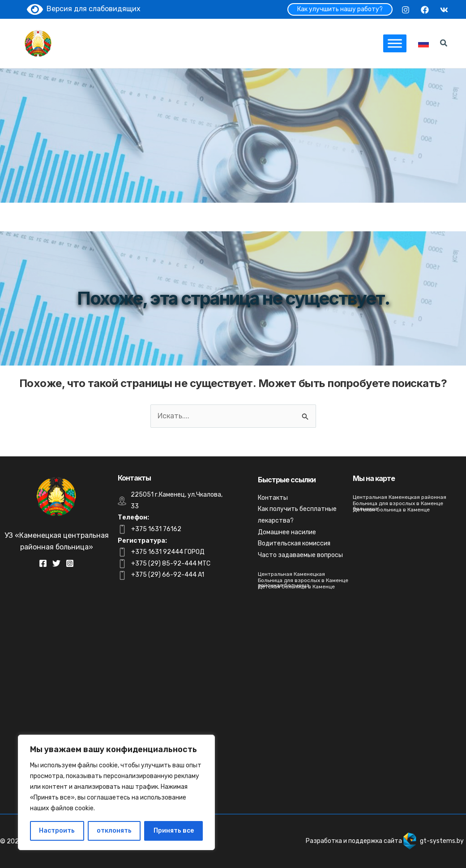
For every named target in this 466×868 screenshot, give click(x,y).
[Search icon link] (444, 44)
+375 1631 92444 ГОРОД (168, 552)
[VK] (444, 10)
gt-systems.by (442, 841)
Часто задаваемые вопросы (300, 555)
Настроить (57, 831)
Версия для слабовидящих (84, 9)
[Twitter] (56, 563)
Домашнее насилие (287, 532)
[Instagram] (406, 10)
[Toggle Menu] (395, 43)
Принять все (174, 831)
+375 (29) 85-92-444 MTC (171, 564)
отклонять (114, 831)
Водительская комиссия (294, 543)
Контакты (273, 498)
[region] (116, 792)
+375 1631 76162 (156, 529)
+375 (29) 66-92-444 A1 (168, 575)
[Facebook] (425, 10)
